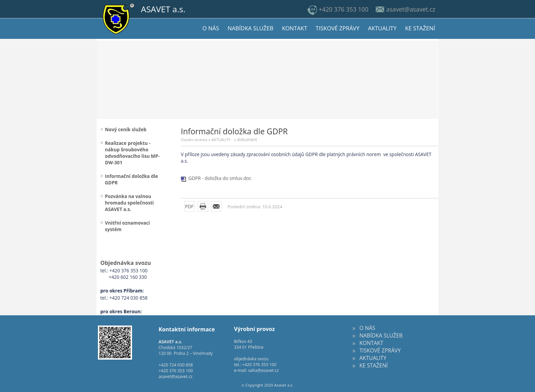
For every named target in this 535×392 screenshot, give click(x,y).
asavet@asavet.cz (176, 376)
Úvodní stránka (194, 140)
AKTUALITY (221, 140)
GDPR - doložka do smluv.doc (220, 178)
